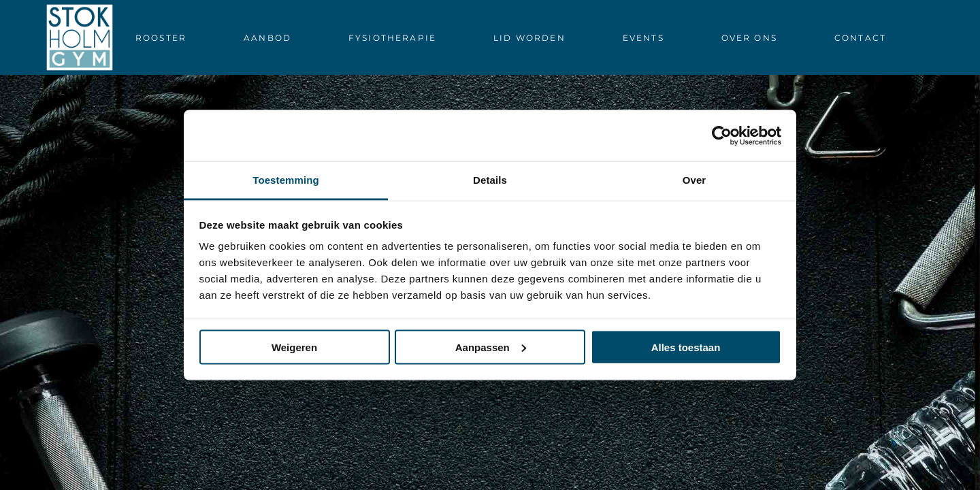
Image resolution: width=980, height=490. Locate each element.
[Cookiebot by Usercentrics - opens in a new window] (722, 135)
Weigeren (294, 347)
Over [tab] (695, 180)
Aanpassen (491, 347)
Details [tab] (490, 180)
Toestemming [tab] (286, 180)
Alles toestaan (686, 347)
